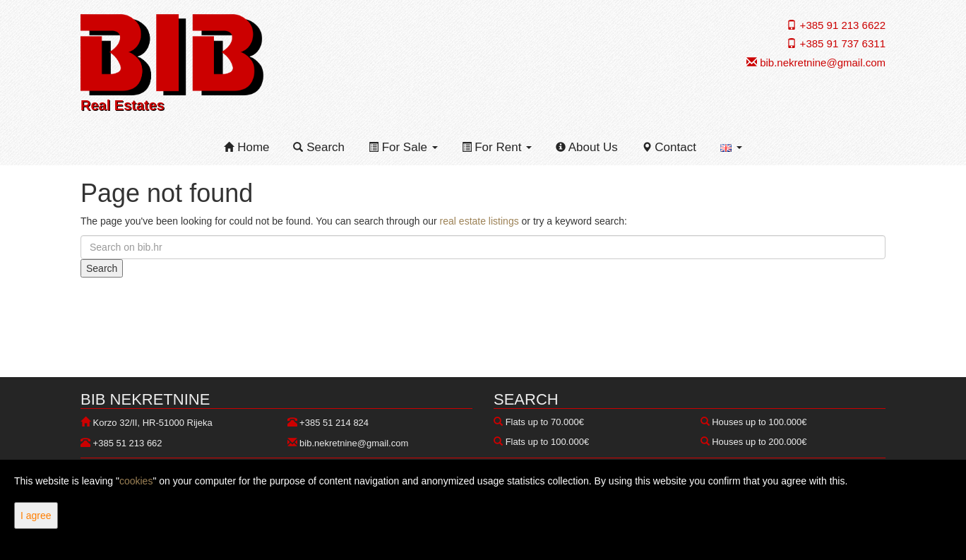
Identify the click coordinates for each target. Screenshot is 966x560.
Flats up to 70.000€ (545, 422)
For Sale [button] (403, 147)
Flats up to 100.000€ (548, 442)
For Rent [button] (497, 147)
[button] (731, 148)
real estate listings (479, 221)
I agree (36, 516)
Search (319, 147)
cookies (136, 481)
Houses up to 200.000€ (759, 442)
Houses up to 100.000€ (759, 422)
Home (246, 147)
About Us (587, 147)
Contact (669, 147)
